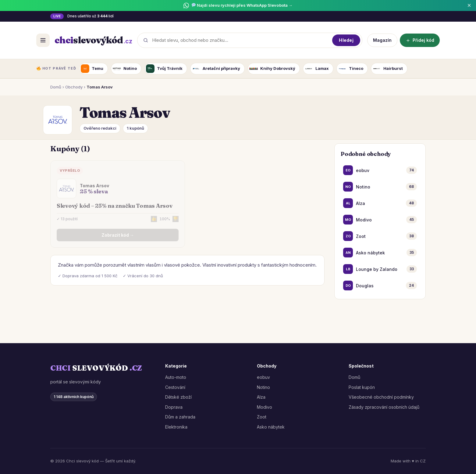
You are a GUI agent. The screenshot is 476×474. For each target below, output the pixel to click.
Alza (261, 397)
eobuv (263, 377)
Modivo (265, 407)
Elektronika (176, 427)
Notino (263, 387)
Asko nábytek (271, 427)
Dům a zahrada (180, 417)
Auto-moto (176, 377)
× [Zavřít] (469, 5)
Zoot (262, 417)
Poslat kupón (362, 387)
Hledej (346, 40)
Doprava (174, 407)
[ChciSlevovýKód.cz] (93, 40)
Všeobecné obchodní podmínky (381, 397)
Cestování (175, 387)
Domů (56, 87)
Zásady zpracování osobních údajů (384, 407)
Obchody (74, 87)
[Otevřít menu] (43, 40)
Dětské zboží (178, 397)
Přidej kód (420, 40)
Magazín (382, 40)
